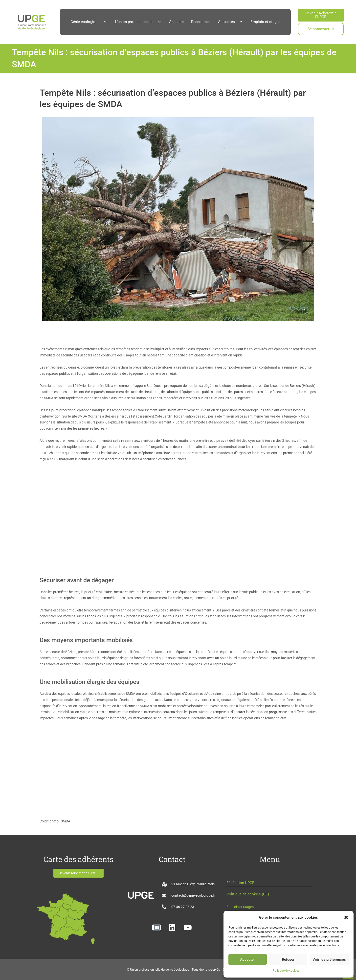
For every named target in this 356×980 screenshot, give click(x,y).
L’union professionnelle (138, 22)
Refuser (288, 959)
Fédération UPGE (240, 883)
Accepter (247, 959)
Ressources (201, 22)
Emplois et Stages (240, 907)
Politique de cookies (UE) (248, 894)
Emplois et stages (265, 22)
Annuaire (176, 22)
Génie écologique (89, 22)
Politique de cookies (286, 971)
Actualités (231, 22)
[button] (346, 917)
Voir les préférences (329, 959)
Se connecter (321, 29)
